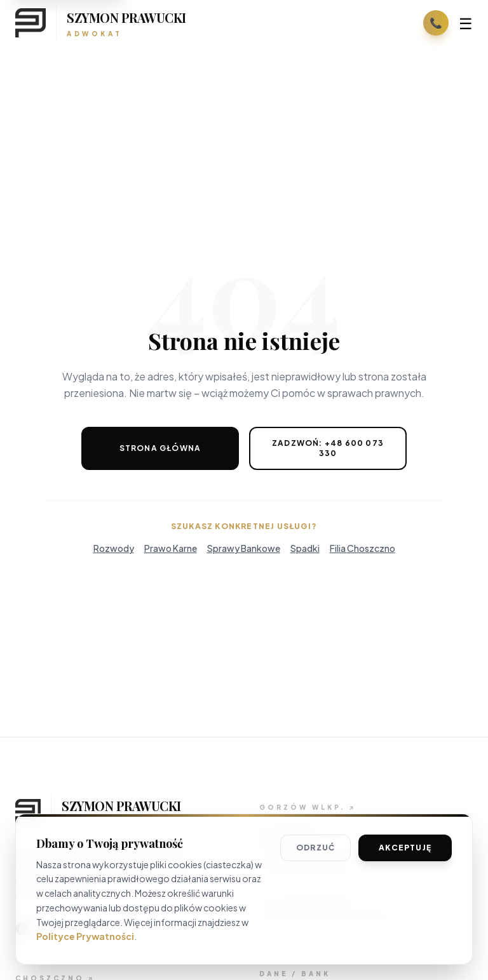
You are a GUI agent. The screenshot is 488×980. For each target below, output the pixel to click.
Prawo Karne (171, 548)
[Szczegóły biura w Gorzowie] (308, 808)
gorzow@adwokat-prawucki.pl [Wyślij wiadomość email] (327, 915)
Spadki (305, 548)
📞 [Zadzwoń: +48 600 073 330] (436, 23)
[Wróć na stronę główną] (122, 811)
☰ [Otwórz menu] (466, 23)
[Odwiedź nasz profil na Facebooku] (51, 929)
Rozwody (114, 548)
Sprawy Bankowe (244, 548)
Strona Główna (160, 448)
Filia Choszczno (363, 548)
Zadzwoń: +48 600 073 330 (328, 448)
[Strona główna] (101, 23)
